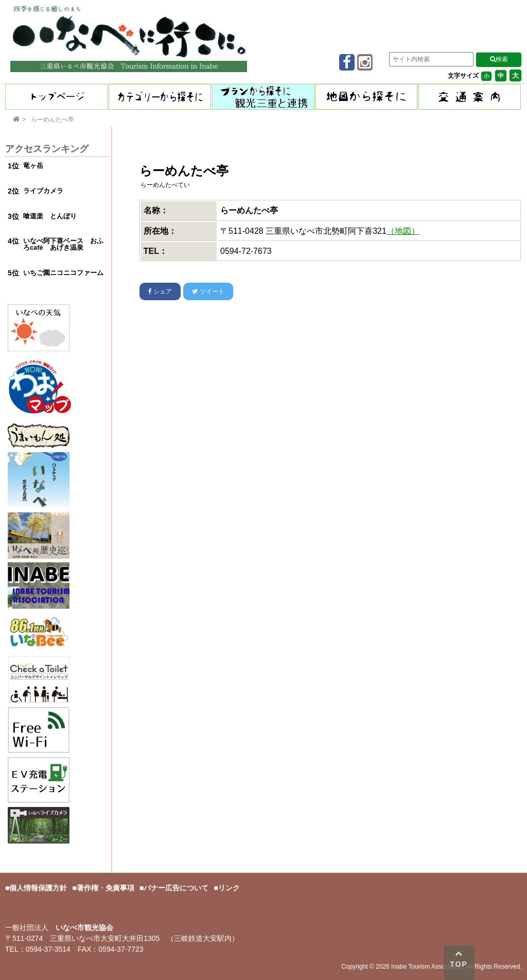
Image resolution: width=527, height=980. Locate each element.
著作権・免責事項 (106, 888)
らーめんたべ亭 (52, 119)
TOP (459, 959)
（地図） (403, 231)
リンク (229, 888)
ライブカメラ (43, 191)
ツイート (208, 291)
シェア (160, 291)
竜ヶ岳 (33, 166)
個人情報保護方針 (38, 888)
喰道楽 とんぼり (50, 216)
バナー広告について (176, 888)
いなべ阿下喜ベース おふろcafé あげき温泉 (63, 244)
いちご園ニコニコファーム (63, 273)
